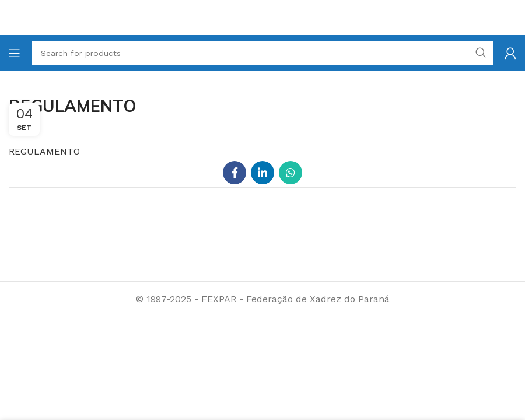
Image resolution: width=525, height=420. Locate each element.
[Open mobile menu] (15, 53)
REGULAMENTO (44, 151)
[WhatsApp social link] (290, 173)
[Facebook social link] (235, 173)
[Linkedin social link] (262, 173)
